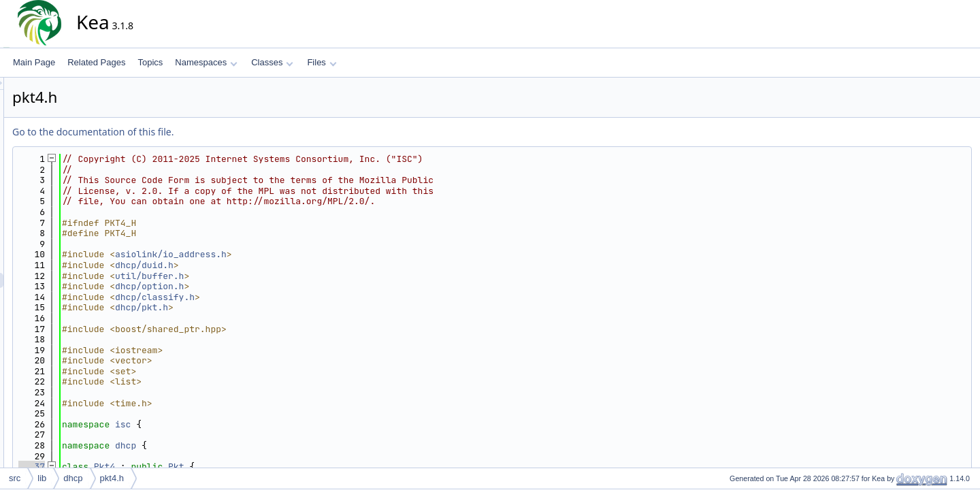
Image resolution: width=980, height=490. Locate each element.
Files (322, 62)
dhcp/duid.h (267, 265)
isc (245, 424)
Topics (150, 62)
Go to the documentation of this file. (215, 132)
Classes (272, 62)
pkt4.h (112, 478)
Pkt (298, 467)
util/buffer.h (272, 276)
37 (154, 467)
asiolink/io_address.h (293, 254)
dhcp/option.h (272, 286)
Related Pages (96, 62)
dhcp (248, 445)
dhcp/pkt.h (264, 307)
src (15, 478)
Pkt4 (227, 467)
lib (42, 478)
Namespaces (206, 62)
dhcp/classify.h (277, 297)
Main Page (34, 62)
